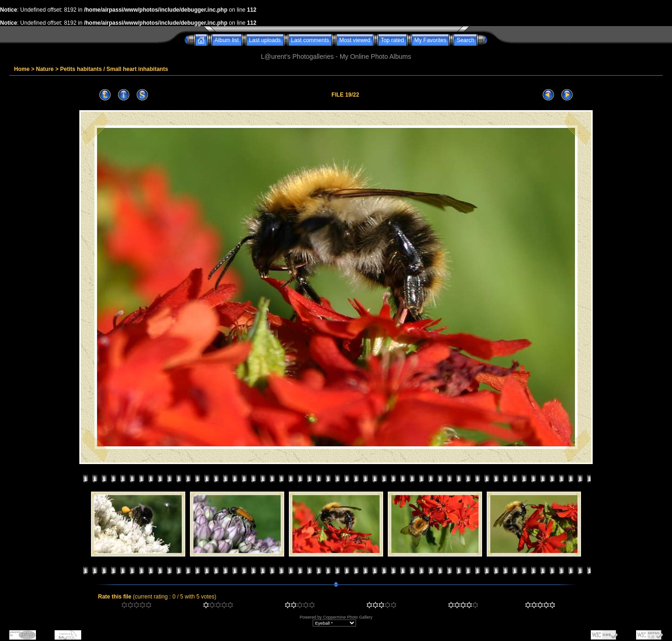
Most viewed (355, 40)
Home (22, 69)
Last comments (310, 40)
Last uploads (265, 40)
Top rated (392, 40)
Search (465, 40)
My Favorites (430, 40)
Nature (45, 69)
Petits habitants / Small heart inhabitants (114, 69)
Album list (227, 40)
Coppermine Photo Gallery (348, 617)
